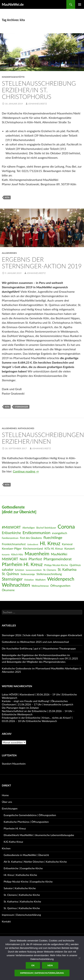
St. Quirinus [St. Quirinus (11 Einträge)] (10, 574)
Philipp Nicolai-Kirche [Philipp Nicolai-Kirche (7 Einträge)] (56, 565)
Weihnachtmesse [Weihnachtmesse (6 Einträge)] (40, 586)
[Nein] (79, 958)
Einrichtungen (10, 808)
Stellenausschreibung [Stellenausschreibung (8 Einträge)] (49, 574)
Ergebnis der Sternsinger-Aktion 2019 (42, 263)
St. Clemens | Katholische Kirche (22, 895)
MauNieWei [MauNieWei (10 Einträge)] (59, 554)
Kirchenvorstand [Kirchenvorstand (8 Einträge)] (33, 549)
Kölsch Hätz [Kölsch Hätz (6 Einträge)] (17, 555)
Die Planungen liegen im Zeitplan (20, 708)
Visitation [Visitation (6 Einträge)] (29, 580)
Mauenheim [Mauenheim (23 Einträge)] (37, 553)
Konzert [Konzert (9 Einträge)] (69, 548)
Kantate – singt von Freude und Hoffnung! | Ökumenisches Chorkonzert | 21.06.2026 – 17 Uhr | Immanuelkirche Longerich (37, 703)
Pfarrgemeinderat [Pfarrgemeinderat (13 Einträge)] (58, 559)
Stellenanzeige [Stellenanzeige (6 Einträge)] (28, 574)
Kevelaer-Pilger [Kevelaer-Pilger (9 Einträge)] (12, 548)
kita (7, 197)
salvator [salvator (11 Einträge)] (8, 570)
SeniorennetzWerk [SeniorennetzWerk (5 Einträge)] (34, 570)
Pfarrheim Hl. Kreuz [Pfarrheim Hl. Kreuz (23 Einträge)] (22, 564)
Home (5, 795)
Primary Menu (80, 4)
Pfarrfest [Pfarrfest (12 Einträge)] (35, 559)
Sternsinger (21, 407)
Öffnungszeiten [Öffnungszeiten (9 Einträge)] (60, 586)
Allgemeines (9, 253)
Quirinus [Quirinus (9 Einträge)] (75, 565)
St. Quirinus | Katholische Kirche (22, 908)
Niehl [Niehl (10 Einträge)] (23, 559)
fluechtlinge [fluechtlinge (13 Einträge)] (53, 537)
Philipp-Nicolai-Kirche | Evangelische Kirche (28, 882)
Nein (50, 965)
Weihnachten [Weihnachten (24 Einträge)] (16, 585)
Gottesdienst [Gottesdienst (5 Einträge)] (33, 544)
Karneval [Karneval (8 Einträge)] (67, 544)
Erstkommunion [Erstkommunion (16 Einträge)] (37, 533)
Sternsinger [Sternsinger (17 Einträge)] (12, 579)
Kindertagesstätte (13, 77)
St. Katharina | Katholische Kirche (22, 901)
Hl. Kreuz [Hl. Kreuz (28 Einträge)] (50, 543)
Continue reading (26, 471)
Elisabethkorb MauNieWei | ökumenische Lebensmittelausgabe (39, 835)
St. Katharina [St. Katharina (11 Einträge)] (67, 570)
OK (33, 965)
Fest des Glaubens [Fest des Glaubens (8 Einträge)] (31, 538)
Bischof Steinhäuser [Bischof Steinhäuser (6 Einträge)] (46, 528)
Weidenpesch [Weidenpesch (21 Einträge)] (61, 579)
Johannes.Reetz (37, 104)
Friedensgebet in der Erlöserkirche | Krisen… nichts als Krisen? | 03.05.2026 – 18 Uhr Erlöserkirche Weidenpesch (37, 719)
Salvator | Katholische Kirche (20, 888)
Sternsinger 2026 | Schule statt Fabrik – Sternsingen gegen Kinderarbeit (42, 635)
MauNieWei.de (13, 4)
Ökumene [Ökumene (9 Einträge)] (8, 590)
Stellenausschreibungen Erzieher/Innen (43, 438)
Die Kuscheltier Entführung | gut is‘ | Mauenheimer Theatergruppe (39, 648)
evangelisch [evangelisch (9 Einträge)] (60, 533)
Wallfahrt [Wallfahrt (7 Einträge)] (40, 580)
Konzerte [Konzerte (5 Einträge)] (6, 555)
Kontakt (6, 921)
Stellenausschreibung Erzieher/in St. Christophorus (39, 90)
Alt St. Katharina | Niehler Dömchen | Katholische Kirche (35, 862)
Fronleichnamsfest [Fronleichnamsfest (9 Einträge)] (14, 544)
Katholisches (26, 428)
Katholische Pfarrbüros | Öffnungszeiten (26, 822)
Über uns (7, 802)
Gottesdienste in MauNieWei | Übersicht (26, 855)
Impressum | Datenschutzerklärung (21, 915)
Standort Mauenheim (14, 764)
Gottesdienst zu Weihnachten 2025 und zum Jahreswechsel (35, 642)
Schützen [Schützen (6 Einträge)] (19, 570)
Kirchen (6, 848)
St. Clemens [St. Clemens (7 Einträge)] (50, 570)
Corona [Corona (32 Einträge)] (66, 526)
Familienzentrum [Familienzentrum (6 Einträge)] (10, 538)
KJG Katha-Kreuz (13, 842)
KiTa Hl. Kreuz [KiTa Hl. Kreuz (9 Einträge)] (54, 548)
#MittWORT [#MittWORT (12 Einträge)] (11, 527)
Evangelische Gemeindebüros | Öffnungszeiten (30, 815)
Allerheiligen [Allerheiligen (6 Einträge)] (29, 528)
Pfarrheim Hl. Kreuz (15, 828)
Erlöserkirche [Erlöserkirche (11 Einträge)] (11, 533)
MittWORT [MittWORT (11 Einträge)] (10, 559)
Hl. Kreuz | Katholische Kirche (20, 875)
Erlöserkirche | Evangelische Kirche (23, 868)
